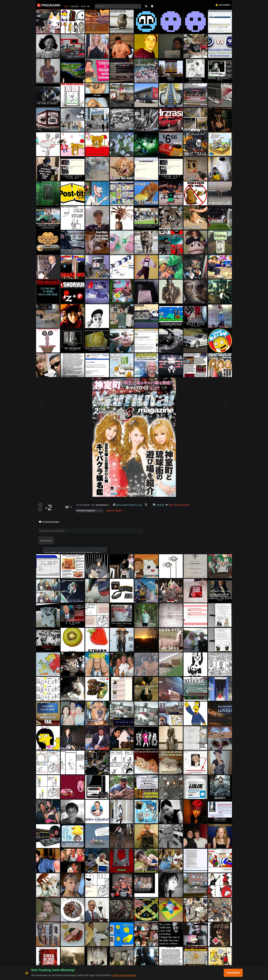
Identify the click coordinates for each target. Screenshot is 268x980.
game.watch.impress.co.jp (129, 505)
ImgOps (161, 505)
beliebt (75, 6)
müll (83, 6)
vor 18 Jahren (83, 505)
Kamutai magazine (86, 511)
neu (66, 6)
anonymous (102, 505)
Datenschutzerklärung (124, 975)
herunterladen (183, 505)
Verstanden (233, 973)
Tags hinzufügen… (115, 511)
